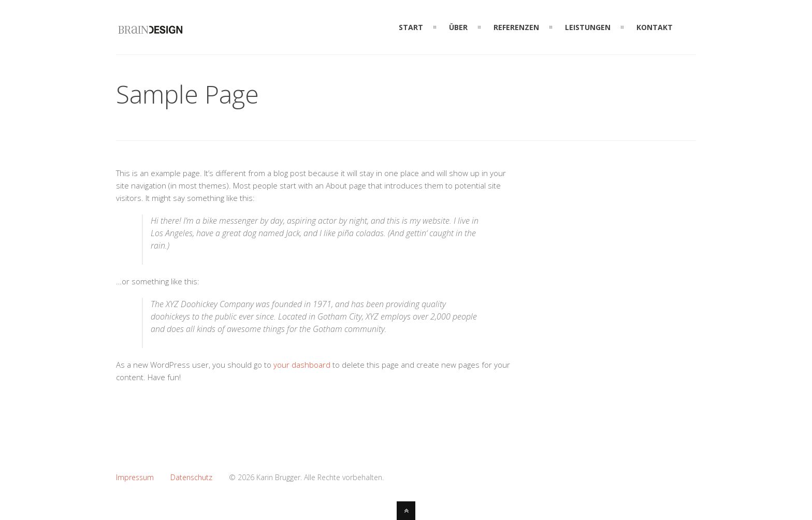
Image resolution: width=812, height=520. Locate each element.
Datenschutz (191, 477)
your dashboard (302, 365)
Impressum (135, 477)
